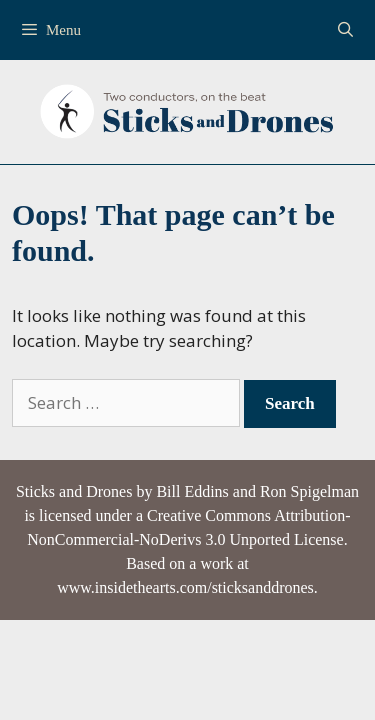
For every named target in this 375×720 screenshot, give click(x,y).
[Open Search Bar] (345, 30)
